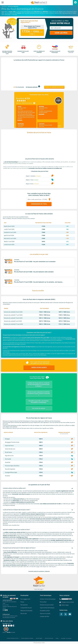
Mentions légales (39, 638)
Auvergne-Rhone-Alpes (11, 472)
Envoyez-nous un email (68, 602)
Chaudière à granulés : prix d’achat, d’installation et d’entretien (39, 402)
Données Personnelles (49, 638)
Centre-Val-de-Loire (10, 449)
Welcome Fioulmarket (26, 611)
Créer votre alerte (39, 367)
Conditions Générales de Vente (13, 638)
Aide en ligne (65, 605)
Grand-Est (8, 462)
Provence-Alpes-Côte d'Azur (12, 466)
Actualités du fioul (45, 611)
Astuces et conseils (45, 614)
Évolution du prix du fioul (47, 605)
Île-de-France (8, 452)
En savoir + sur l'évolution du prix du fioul (54, 87)
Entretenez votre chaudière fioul (11, 525)
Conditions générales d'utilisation (27, 638)
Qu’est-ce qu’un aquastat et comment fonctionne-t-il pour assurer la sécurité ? (39, 394)
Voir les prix (61, 33)
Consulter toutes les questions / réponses (39, 571)
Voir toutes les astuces (39, 408)
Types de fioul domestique (47, 608)
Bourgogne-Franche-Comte (12, 442)
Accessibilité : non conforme (66, 638)
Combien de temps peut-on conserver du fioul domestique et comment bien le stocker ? (39, 385)
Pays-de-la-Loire (9, 456)
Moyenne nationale (32, 87)
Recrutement (24, 605)
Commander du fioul (39, 204)
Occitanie (7, 476)
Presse (22, 602)
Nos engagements (25, 599)
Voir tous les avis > (57, 126)
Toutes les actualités (38, 290)
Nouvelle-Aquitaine (10, 469)
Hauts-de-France (9, 446)
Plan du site (24, 614)
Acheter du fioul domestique (48, 599)
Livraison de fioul (45, 616)
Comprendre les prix (26, 608)
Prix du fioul (43, 602)
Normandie (8, 459)
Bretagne (7, 439)
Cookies (57, 638)
